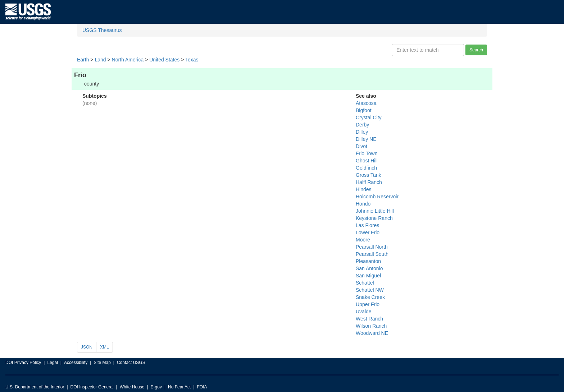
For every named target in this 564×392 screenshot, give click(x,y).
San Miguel (368, 276)
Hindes (364, 189)
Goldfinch (366, 168)
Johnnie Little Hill (375, 211)
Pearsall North (372, 247)
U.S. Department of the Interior (35, 387)
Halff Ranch (369, 182)
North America (128, 60)
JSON (87, 347)
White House (132, 387)
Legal (52, 363)
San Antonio (369, 268)
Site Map (102, 363)
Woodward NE (372, 333)
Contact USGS (131, 363)
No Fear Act (179, 387)
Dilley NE (366, 139)
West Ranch (369, 319)
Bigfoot (364, 110)
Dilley (362, 132)
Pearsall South (372, 254)
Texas (192, 60)
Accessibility (76, 363)
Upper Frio (368, 304)
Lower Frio (368, 232)
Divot (361, 146)
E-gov (156, 387)
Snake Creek (370, 297)
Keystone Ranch (374, 218)
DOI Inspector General (92, 387)
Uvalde (364, 312)
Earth (83, 60)
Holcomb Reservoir (377, 197)
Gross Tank (369, 175)
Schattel (365, 283)
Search (476, 50)
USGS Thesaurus (102, 30)
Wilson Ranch (371, 326)
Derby (362, 125)
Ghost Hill (367, 161)
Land (100, 60)
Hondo (363, 204)
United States (164, 60)
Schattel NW (370, 290)
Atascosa (366, 103)
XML (104, 347)
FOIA (202, 387)
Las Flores (367, 225)
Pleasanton (368, 261)
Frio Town (367, 153)
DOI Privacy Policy (23, 363)
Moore (363, 240)
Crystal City (369, 117)
